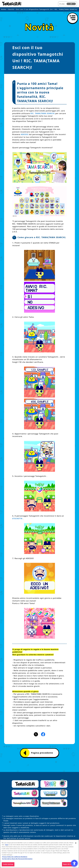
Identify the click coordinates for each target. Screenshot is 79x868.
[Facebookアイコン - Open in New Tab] (43, 734)
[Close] (76, 844)
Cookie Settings (8, 865)
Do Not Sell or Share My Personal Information (17, 860)
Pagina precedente (38, 753)
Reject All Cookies (69, 865)
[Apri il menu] (73, 18)
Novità (11, 9)
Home (4, 9)
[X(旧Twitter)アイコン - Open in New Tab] (36, 734)
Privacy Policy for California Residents (15, 858)
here (7, 845)
